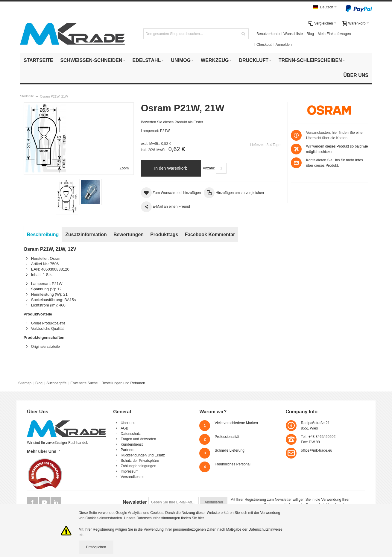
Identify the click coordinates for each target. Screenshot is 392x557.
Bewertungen (129, 235)
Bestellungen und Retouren (123, 383)
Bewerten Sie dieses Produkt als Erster (172, 122)
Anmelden (284, 45)
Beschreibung (43, 235)
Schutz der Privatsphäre (140, 461)
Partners (127, 450)
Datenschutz (131, 434)
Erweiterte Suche (84, 383)
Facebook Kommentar (210, 235)
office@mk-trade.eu (317, 450)
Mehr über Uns (42, 451)
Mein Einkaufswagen (334, 34)
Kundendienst (132, 444)
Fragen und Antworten (138, 439)
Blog (310, 34)
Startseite (27, 96)
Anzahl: (209, 168)
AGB (124, 428)
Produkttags (164, 235)
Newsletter (135, 502)
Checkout (264, 45)
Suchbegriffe (56, 383)
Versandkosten (132, 477)
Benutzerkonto (268, 34)
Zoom (124, 168)
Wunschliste (293, 34)
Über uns (128, 423)
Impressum (129, 471)
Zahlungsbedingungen (138, 466)
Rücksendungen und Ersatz (143, 455)
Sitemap (25, 383)
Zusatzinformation (86, 235)
